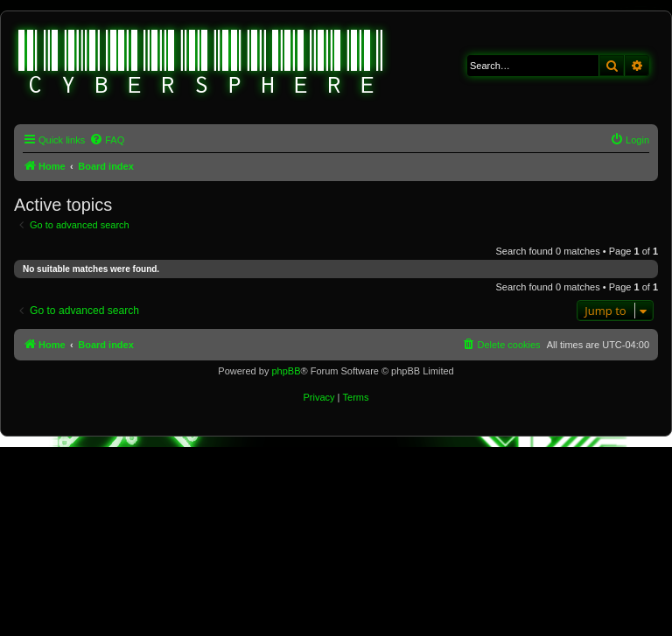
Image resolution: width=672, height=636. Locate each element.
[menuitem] (107, 140)
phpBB (286, 371)
